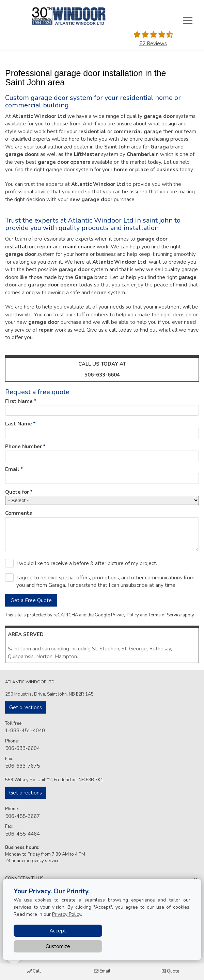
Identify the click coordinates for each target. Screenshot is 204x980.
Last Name (19, 424)
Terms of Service (165, 615)
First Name (19, 401)
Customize (58, 946)
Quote (170, 972)
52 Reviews (153, 43)
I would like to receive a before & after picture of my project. (87, 563)
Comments (19, 513)
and (66, 247)
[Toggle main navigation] (188, 20)
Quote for (17, 492)
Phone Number (23, 447)
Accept (58, 931)
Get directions (26, 707)
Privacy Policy (125, 615)
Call (34, 972)
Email (102, 972)
